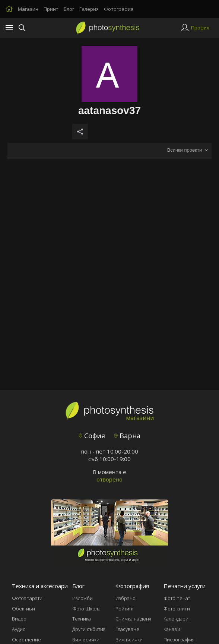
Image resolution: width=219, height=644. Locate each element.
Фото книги (177, 609)
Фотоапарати (27, 598)
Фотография (119, 9)
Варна (127, 436)
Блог (69, 9)
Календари (176, 619)
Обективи (23, 609)
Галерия (89, 9)
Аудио (19, 629)
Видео (19, 619)
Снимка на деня (133, 619)
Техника (82, 619)
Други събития (89, 629)
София (92, 436)
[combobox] (187, 150)
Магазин (28, 9)
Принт (51, 9)
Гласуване (127, 629)
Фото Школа (86, 609)
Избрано (126, 598)
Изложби (82, 598)
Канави (172, 629)
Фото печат (177, 598)
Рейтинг (125, 609)
